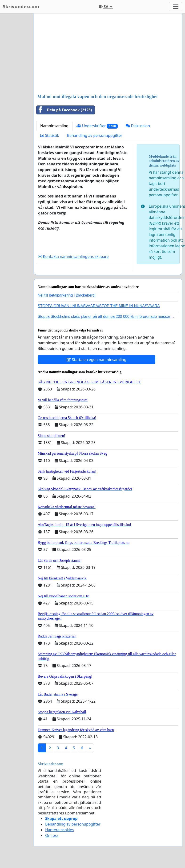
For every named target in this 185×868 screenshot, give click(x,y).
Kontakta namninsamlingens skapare (73, 256)
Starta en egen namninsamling (97, 360)
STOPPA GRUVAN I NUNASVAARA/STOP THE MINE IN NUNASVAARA (99, 306)
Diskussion (138, 126)
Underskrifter (97, 126)
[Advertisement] (106, 54)
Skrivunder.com (21, 6)
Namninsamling (54, 126)
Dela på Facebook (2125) (64, 110)
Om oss (52, 835)
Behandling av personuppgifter (95, 135)
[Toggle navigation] (176, 7)
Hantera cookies (59, 830)
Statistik (50, 135)
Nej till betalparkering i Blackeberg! (67, 295)
